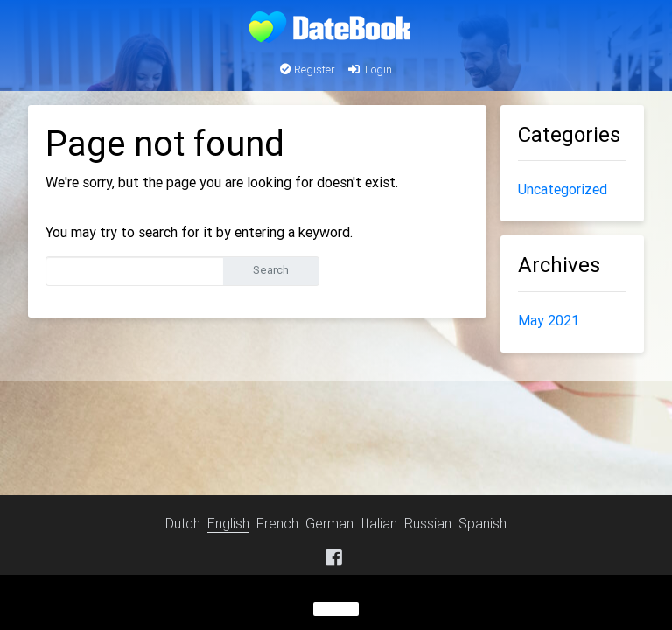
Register (308, 70)
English (228, 523)
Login (369, 70)
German (329, 523)
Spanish (483, 523)
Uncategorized (563, 189)
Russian (428, 523)
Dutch (183, 523)
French (277, 523)
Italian (379, 523)
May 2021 (549, 320)
